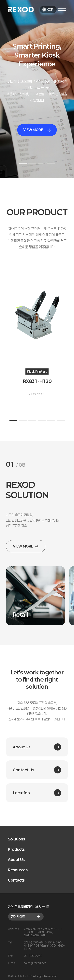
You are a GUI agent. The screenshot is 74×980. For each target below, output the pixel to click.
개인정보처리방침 (21, 906)
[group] (36, 596)
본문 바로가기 (0, 0)
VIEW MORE (37, 130)
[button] (23, 164)
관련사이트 (26, 917)
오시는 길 (42, 906)
